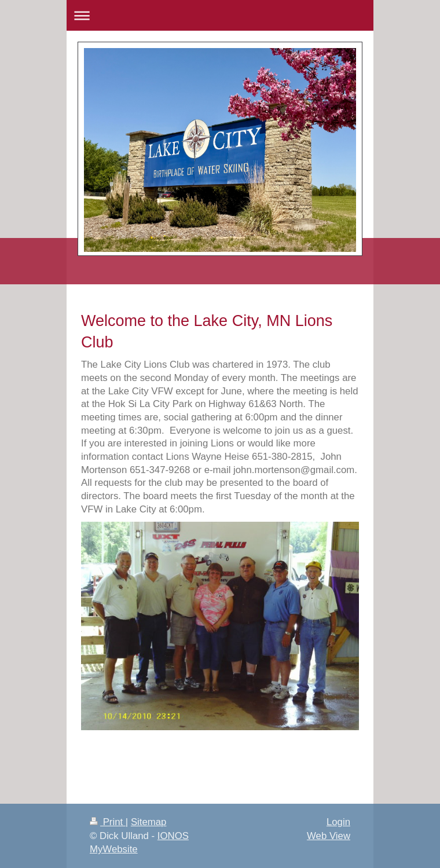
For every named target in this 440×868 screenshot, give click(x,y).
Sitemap (149, 822)
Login (338, 822)
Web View (329, 836)
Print (108, 822)
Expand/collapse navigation (220, 15)
